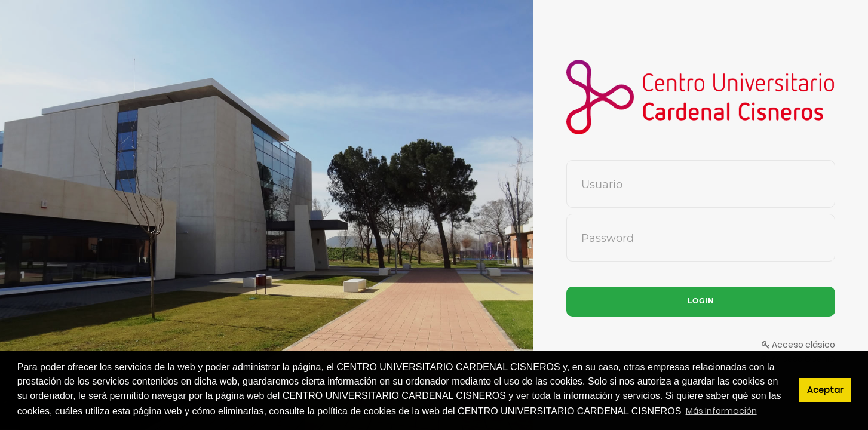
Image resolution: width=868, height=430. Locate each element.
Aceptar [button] (825, 390)
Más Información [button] (721, 411)
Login (701, 301)
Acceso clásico (798, 345)
